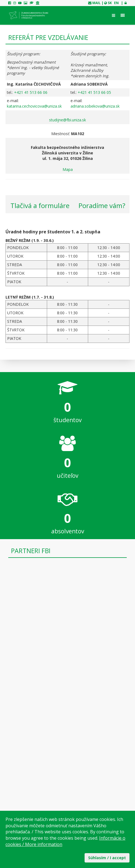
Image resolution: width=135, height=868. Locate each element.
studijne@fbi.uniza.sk (67, 120)
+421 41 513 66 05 (94, 92)
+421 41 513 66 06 (31, 92)
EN (116, 3)
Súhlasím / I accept (107, 858)
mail (96, 3)
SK (110, 3)
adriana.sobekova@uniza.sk (95, 106)
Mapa (68, 169)
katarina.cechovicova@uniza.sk (34, 106)
